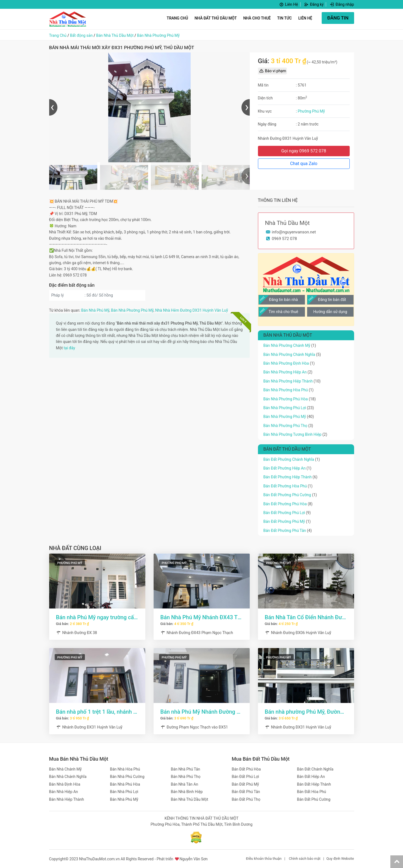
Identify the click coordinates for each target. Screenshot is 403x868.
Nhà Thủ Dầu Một (287, 223)
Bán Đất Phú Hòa (246, 769)
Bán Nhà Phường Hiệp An (285, 372)
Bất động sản (81, 35)
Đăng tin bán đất (332, 300)
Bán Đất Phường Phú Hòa (285, 504)
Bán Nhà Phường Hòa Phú (286, 390)
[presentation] (53, 107)
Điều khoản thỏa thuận (264, 859)
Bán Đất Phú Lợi (245, 777)
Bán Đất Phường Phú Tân (285, 531)
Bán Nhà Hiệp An (64, 792)
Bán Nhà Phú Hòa (125, 784)
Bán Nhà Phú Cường (127, 777)
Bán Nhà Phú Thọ (186, 777)
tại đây (70, 348)
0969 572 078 (284, 239)
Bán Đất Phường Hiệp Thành (288, 477)
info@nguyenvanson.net (294, 232)
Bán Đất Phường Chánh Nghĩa (289, 459)
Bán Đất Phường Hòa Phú (285, 486)
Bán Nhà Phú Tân (186, 769)
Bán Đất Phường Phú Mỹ (284, 521)
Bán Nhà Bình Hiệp (187, 792)
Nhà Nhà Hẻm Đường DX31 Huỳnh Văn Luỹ (192, 310)
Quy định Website (340, 859)
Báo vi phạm (273, 71)
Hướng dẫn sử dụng (330, 312)
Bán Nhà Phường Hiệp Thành (288, 381)
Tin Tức (284, 18)
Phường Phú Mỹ (311, 111)
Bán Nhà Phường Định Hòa (286, 363)
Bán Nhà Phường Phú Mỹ (158, 35)
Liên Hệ (288, 4)
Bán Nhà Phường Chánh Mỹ (287, 345)
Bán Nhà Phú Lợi (124, 792)
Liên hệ (305, 18)
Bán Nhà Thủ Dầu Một (115, 35)
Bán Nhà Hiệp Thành (67, 799)
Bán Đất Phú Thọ (246, 799)
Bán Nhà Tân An (184, 784)
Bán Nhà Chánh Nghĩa (68, 777)
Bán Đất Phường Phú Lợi (284, 513)
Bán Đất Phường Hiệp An (285, 468)
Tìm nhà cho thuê (283, 312)
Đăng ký (314, 4)
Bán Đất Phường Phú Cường (287, 495)
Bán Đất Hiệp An (311, 777)
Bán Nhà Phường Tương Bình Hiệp (293, 434)
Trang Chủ (177, 18)
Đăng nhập (341, 4)
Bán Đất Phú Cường (314, 799)
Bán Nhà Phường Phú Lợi (285, 408)
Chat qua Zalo (304, 164)
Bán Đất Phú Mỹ (245, 784)
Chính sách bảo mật (305, 859)
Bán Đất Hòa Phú (312, 792)
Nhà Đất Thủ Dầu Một (216, 18)
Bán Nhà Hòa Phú (125, 769)
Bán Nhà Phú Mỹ (95, 310)
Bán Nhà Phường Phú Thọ (285, 426)
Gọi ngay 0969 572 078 (304, 151)
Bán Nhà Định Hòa (65, 784)
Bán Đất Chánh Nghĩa (315, 769)
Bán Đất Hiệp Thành (314, 784)
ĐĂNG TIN (338, 18)
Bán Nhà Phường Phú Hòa (286, 399)
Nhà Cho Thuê (257, 18)
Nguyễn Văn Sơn (193, 859)
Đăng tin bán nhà (283, 300)
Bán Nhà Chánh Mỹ (66, 769)
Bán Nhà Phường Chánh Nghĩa (289, 355)
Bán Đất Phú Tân (246, 792)
